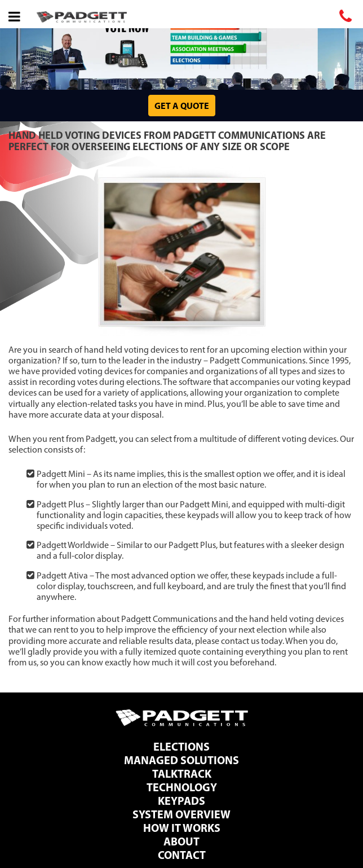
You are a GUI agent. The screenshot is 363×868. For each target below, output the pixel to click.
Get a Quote (182, 106)
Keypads (181, 801)
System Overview (181, 814)
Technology (182, 787)
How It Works (182, 828)
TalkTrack (182, 773)
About (181, 841)
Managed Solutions (181, 760)
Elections (181, 746)
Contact (182, 855)
